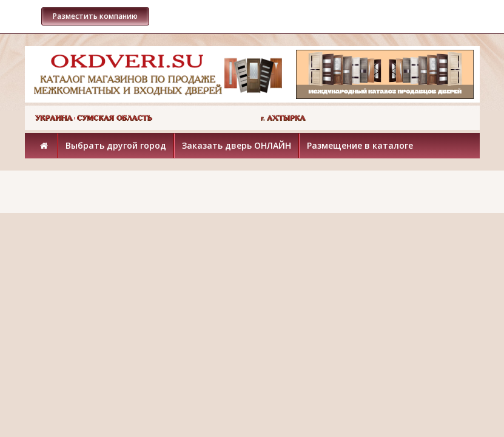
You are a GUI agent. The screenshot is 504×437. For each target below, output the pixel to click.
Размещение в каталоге (360, 145)
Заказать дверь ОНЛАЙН (237, 145)
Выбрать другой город (116, 145)
